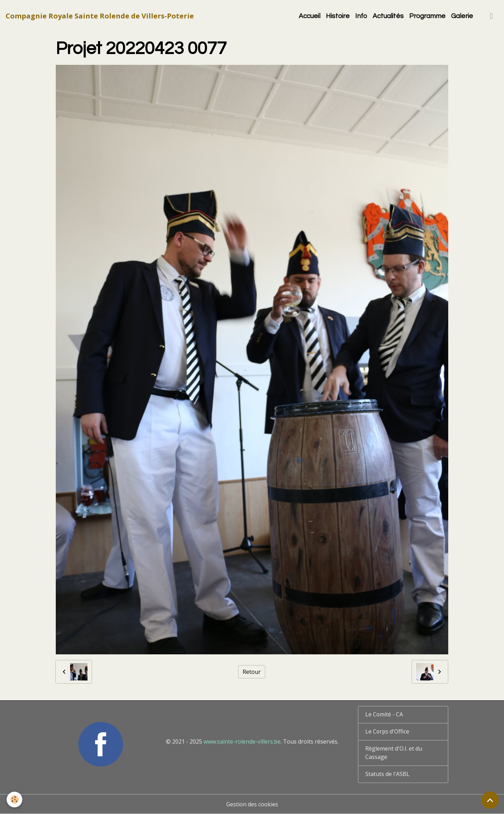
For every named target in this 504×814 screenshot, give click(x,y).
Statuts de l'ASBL (387, 774)
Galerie (462, 16)
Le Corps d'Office (387, 732)
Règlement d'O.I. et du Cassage (394, 753)
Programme (427, 16)
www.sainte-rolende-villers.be (242, 741)
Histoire (338, 16)
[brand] (100, 16)
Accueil (310, 16)
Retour (252, 672)
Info (361, 16)
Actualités (388, 16)
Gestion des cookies (252, 804)
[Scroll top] (490, 800)
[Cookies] (15, 800)
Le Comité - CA (384, 715)
